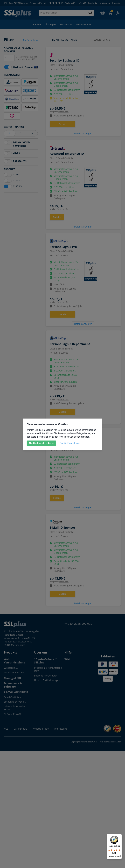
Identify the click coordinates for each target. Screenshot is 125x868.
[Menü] (120, 836)
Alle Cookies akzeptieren (41, 443)
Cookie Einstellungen (70, 443)
